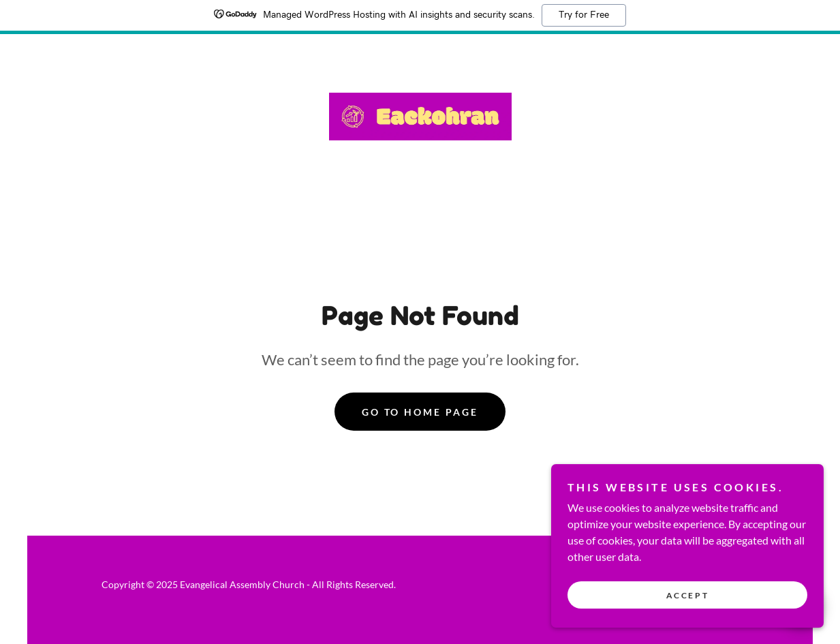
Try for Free (584, 15)
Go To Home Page (420, 412)
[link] (420, 115)
